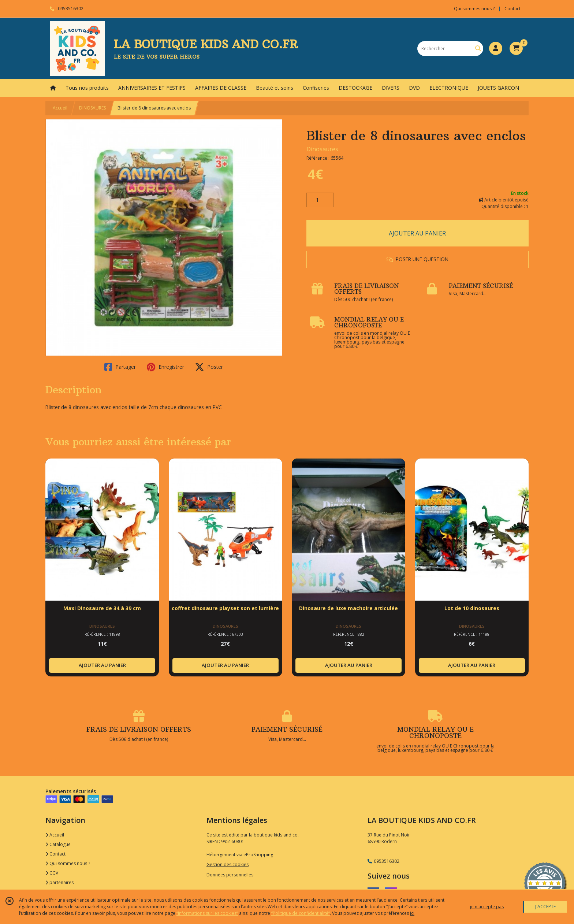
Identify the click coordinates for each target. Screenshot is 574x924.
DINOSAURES (92, 108)
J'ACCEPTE (545, 907)
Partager (120, 367)
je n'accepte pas (487, 907)
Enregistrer (165, 367)
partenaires (59, 882)
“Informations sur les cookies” (207, 913)
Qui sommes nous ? (68, 863)
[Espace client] (496, 48)
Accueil (60, 108)
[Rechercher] (478, 49)
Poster (209, 367)
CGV (52, 873)
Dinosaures (322, 149)
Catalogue (58, 844)
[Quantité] (320, 200)
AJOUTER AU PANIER (417, 233)
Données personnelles (230, 875)
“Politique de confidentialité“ (301, 913)
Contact (512, 9)
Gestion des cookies (228, 864)
